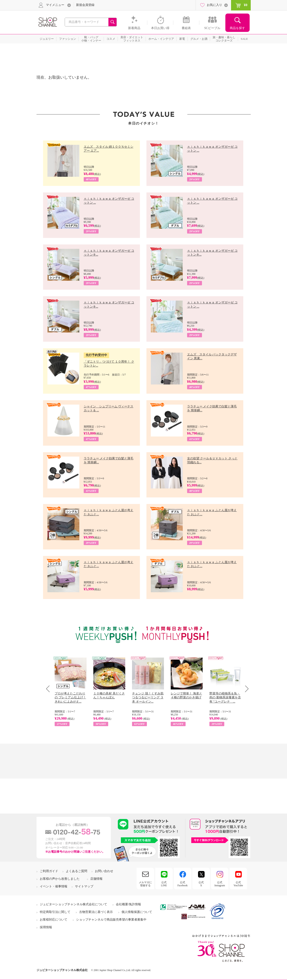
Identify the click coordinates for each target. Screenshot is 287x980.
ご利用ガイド (49, 871)
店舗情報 (96, 879)
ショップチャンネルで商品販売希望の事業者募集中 (111, 920)
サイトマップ (84, 886)
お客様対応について (54, 920)
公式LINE (164, 884)
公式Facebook (183, 884)
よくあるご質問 (77, 871)
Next (245, 689)
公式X (201, 884)
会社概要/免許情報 (129, 904)
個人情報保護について (137, 912)
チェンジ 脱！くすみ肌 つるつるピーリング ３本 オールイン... (148, 697)
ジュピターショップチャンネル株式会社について (73, 904)
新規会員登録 (85, 5)
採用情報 (46, 927)
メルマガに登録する (145, 884)
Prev (50, 689)
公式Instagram (220, 884)
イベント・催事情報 (54, 886)
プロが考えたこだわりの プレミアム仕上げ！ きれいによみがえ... (70, 697)
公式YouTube (238, 884)
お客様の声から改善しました (60, 879)
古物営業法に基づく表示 (96, 912)
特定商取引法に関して (55, 912)
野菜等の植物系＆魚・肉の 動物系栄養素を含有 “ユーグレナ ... (225, 697)
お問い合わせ (104, 871)
